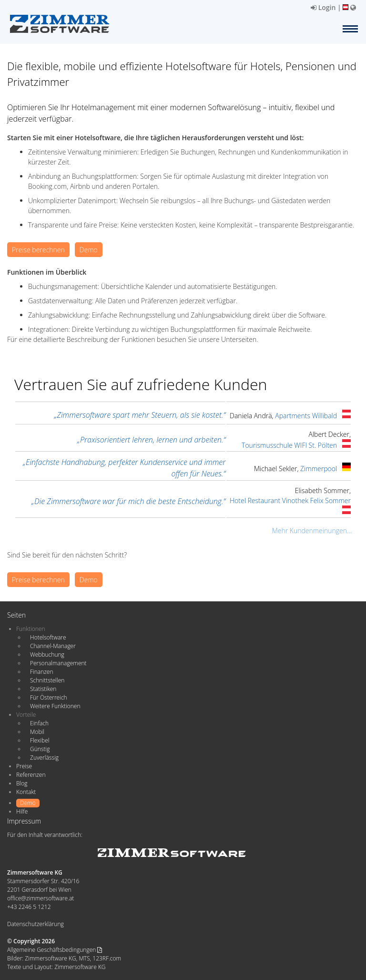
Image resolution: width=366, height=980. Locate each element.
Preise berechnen (38, 250)
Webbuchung (47, 655)
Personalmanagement (58, 663)
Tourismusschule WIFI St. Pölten (289, 445)
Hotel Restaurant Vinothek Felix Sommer (290, 500)
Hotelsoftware (48, 637)
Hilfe (22, 811)
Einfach (39, 723)
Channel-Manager (53, 646)
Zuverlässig (44, 758)
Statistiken (43, 689)
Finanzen (41, 672)
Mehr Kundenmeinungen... (312, 531)
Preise (24, 766)
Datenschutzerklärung (36, 924)
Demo (89, 250)
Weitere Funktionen (55, 706)
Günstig (40, 749)
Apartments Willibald (306, 416)
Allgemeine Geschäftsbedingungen (55, 950)
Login (323, 7)
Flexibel (40, 740)
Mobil (37, 732)
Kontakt (26, 792)
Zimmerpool (319, 469)
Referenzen (31, 775)
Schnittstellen (47, 680)
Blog (22, 783)
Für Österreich (49, 697)
